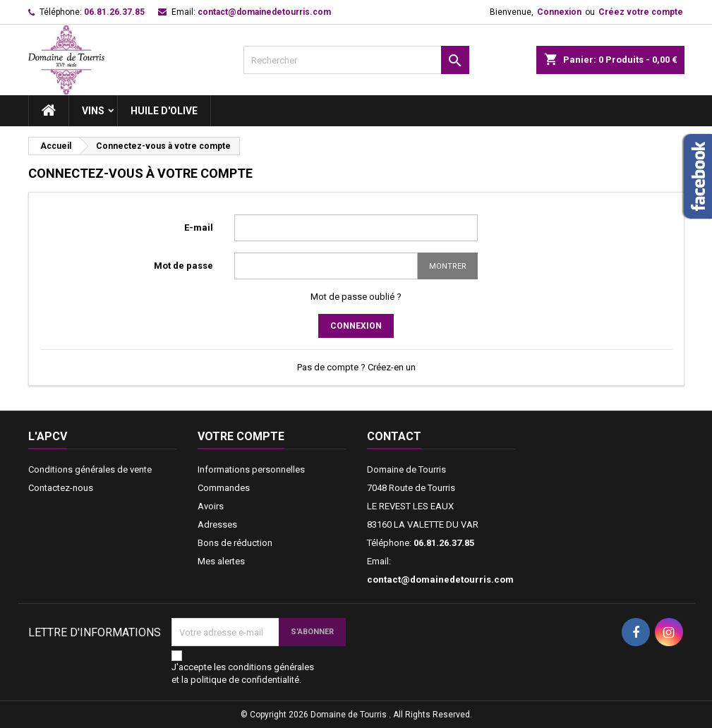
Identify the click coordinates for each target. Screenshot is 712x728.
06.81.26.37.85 (114, 12)
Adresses (217, 524)
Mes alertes (221, 561)
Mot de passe (183, 266)
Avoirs (211, 506)
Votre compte (241, 436)
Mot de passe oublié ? (356, 297)
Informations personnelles (251, 469)
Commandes (224, 488)
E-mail (199, 227)
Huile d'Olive (164, 111)
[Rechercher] (356, 60)
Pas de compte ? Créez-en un (356, 367)
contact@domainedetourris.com (264, 12)
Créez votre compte (641, 12)
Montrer (448, 266)
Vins (93, 111)
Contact (394, 436)
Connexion (559, 12)
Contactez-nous (61, 488)
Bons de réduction (235, 543)
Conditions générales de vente (90, 469)
